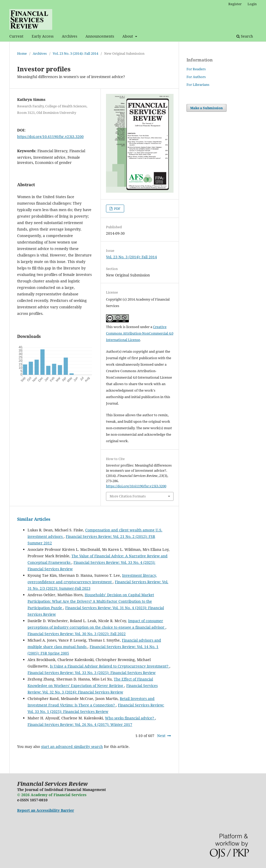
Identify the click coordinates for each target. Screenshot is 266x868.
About (128, 36)
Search (245, 36)
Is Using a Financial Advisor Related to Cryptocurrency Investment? (110, 666)
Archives (69, 36)
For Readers (196, 69)
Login (252, 4)
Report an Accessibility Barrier (46, 810)
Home (22, 53)
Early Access (43, 36)
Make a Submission (207, 108)
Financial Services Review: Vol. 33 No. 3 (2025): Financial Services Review (92, 673)
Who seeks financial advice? (130, 718)
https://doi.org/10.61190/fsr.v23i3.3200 (50, 137)
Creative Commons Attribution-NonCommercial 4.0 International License (140, 333)
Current (16, 36)
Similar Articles (34, 519)
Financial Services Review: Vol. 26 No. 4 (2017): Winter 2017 (80, 724)
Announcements (100, 36)
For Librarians (198, 85)
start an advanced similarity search (72, 747)
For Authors (196, 77)
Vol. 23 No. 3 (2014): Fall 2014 (75, 53)
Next (161, 736)
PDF (117, 209)
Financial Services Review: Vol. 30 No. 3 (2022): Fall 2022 (77, 634)
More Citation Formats (128, 496)
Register (235, 4)
